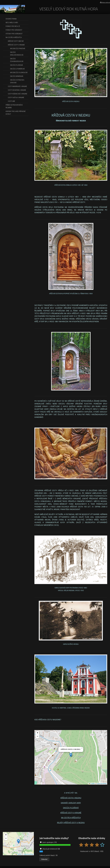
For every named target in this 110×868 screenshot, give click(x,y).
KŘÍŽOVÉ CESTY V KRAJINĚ (71, 813)
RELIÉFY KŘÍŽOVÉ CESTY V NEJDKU (71, 823)
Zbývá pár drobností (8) (50, 849)
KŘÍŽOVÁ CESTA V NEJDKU (71, 798)
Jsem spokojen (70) (48, 842)
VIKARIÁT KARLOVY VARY (71, 803)
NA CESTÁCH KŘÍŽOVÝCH (71, 818)
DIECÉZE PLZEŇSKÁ (71, 808)
